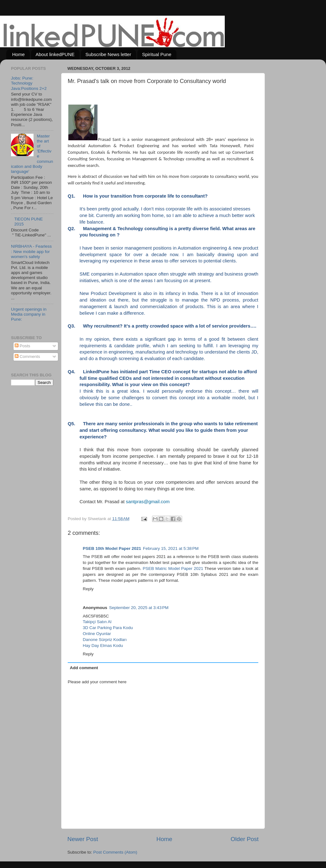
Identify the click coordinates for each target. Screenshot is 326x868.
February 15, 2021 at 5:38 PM (171, 548)
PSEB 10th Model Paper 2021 (112, 548)
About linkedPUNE (55, 54)
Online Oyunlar (97, 634)
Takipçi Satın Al (97, 622)
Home (18, 54)
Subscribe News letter (108, 54)
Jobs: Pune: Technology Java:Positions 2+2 (29, 83)
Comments (27, 356)
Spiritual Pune (157, 54)
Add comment (84, 668)
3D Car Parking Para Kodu (108, 628)
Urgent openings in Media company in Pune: (29, 314)
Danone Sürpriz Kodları (105, 640)
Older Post (245, 839)
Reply (88, 589)
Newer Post (83, 839)
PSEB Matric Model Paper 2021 (173, 568)
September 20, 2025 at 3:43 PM (139, 608)
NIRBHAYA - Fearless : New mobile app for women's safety (31, 251)
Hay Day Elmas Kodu (103, 646)
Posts (23, 346)
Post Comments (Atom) (115, 852)
